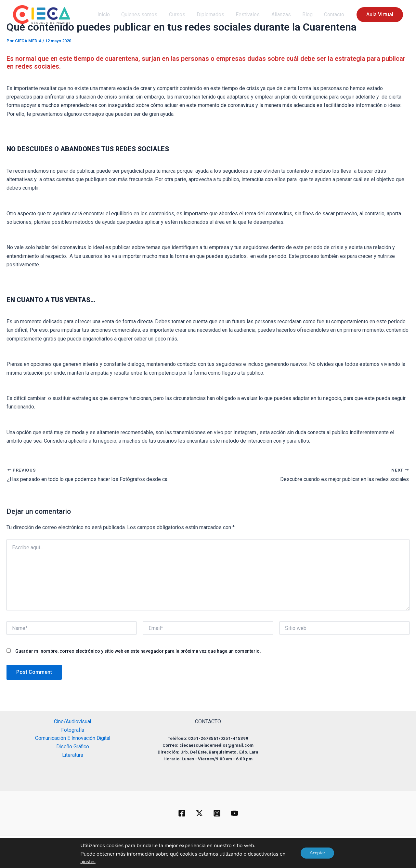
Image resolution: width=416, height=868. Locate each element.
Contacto (335, 14)
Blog (309, 14)
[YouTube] (234, 813)
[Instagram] (217, 813)
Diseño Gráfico (73, 747)
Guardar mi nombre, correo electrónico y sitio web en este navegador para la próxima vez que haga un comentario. (138, 651)
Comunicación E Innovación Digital (72, 739)
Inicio (112, 14)
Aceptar (317, 853)
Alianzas (284, 14)
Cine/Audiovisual (73, 721)
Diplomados (215, 14)
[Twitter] (199, 813)
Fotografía (72, 730)
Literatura (72, 756)
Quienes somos (146, 14)
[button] (183, 846)
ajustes (87, 861)
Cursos (183, 14)
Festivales (252, 14)
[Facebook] (182, 813)
